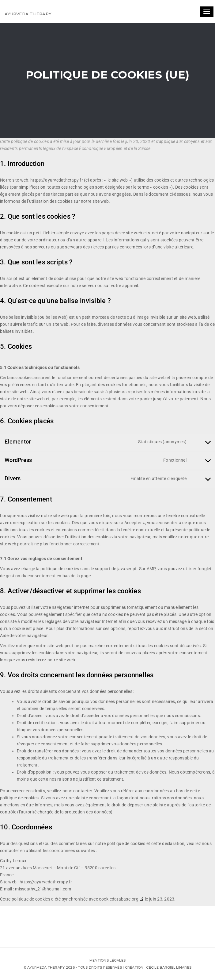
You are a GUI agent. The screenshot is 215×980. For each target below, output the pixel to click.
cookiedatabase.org (119, 899)
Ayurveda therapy (28, 14)
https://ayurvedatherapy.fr (57, 180)
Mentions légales (107, 960)
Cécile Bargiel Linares (169, 967)
